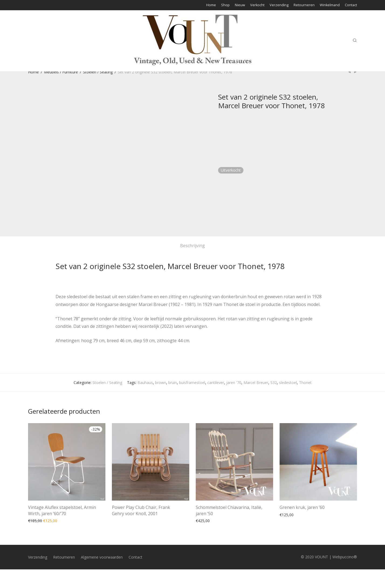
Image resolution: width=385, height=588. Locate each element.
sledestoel (288, 383)
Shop (225, 5)
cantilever (216, 383)
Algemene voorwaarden (102, 557)
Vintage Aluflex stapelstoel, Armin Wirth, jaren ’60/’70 (62, 510)
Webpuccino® (345, 557)
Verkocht (257, 5)
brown (161, 383)
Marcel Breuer (256, 383)
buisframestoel (192, 383)
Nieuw (240, 5)
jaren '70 (234, 383)
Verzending (279, 5)
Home (211, 5)
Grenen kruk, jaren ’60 (302, 507)
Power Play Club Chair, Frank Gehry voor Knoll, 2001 (141, 510)
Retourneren (304, 5)
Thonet (305, 383)
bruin (173, 383)
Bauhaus (145, 383)
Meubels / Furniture (61, 72)
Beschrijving (192, 246)
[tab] (192, 246)
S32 (274, 383)
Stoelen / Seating (98, 72)
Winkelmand (330, 5)
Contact (351, 5)
